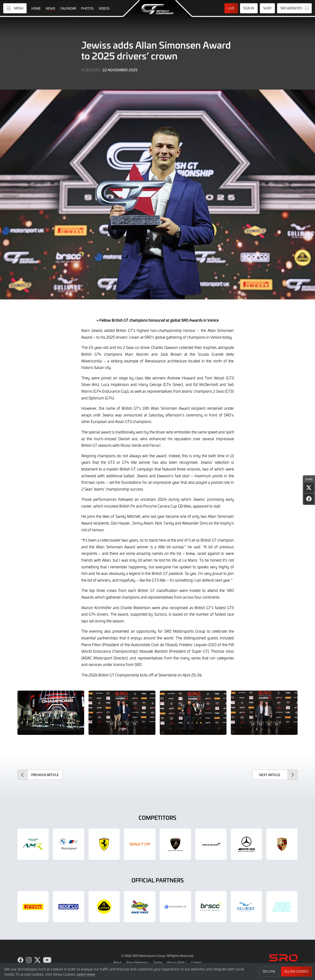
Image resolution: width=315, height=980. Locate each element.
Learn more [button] (86, 974)
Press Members (137, 962)
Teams (158, 962)
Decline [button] (269, 971)
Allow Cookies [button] (296, 971)
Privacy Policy (177, 962)
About (117, 962)
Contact (196, 962)
